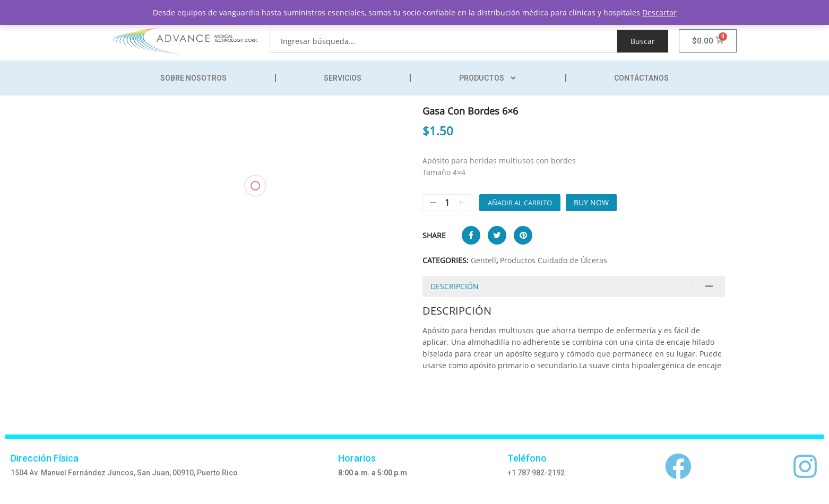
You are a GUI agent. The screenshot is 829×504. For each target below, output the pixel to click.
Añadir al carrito (520, 203)
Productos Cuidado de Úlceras (554, 260)
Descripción (455, 286)
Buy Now (591, 202)
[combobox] (443, 41)
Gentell (483, 260)
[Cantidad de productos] (447, 203)
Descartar (659, 12)
